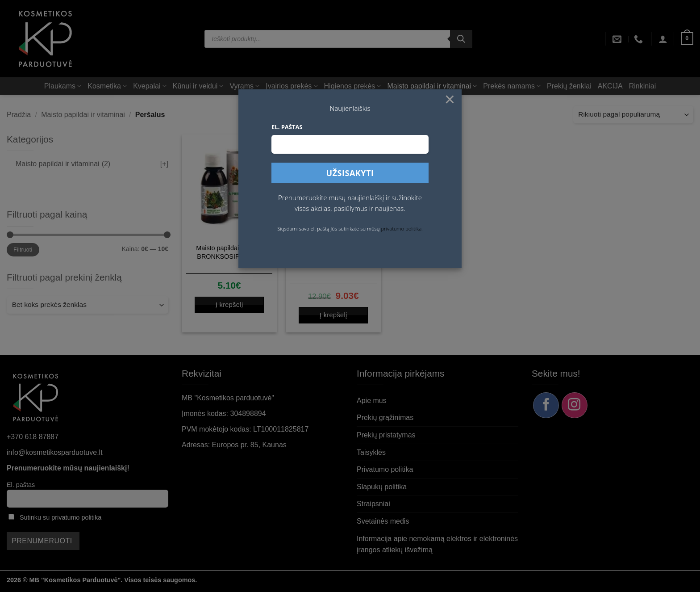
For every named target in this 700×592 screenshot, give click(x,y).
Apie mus (372, 401)
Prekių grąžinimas (385, 418)
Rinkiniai (642, 86)
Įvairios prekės (292, 86)
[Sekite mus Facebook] (546, 405)
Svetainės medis (383, 521)
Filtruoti (23, 250)
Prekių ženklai (569, 86)
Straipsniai (373, 504)
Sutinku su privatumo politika (60, 517)
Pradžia (19, 115)
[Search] (461, 39)
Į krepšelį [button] (229, 305)
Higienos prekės (353, 86)
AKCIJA (610, 86)
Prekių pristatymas (386, 435)
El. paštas (21, 485)
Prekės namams (512, 86)
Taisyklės (371, 452)
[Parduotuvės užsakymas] (633, 115)
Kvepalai (150, 86)
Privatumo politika (385, 469)
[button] (663, 39)
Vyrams (244, 86)
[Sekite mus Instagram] (575, 405)
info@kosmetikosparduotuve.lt (55, 452)
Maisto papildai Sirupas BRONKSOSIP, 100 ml (229, 252)
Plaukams (63, 86)
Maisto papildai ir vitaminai (432, 86)
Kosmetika (107, 86)
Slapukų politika (382, 487)
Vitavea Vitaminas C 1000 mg (333, 258)
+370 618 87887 (33, 437)
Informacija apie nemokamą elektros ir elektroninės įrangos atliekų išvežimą (437, 544)
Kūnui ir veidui (198, 86)
